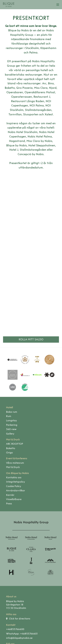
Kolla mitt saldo (31, 339)
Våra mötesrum (15, 463)
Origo (9, 453)
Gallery (10, 434)
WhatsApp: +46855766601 (22, 634)
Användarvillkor (16, 490)
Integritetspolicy (15, 482)
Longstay (11, 420)
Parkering (12, 425)
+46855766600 (15, 629)
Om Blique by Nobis (17, 473)
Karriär (10, 495)
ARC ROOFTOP (15, 444)
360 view (11, 429)
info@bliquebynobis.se (19, 638)
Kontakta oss (14, 477)
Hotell (10, 407)
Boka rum (12, 412)
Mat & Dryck (13, 439)
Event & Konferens (17, 458)
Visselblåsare (14, 499)
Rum (9, 416)
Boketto (11, 448)
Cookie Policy (14, 486)
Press (9, 504)
